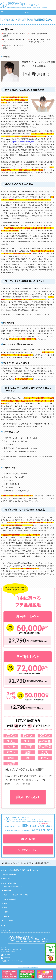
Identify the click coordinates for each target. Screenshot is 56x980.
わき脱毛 (6, 912)
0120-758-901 (7, 954)
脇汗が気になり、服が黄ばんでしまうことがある (20, 448)
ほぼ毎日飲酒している (10, 484)
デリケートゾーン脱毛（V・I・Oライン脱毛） (16, 895)
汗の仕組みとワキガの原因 (38, 34)
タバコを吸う (7, 481)
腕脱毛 (6, 903)
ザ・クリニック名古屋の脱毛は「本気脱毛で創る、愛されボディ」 (21, 870)
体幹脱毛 (6, 916)
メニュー (28, 12)
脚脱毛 (6, 908)
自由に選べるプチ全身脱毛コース (13, 886)
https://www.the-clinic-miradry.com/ (23, 142)
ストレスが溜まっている (11, 487)
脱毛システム (6, 879)
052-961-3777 (7, 958)
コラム (5, 926)
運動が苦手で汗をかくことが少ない (15, 474)
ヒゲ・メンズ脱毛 (9, 920)
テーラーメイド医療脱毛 (9, 874)
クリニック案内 (7, 930)
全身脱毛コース (8, 891)
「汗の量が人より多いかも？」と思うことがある (20, 438)
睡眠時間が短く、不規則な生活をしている (17, 491)
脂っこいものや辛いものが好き (14, 477)
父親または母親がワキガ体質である (15, 441)
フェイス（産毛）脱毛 (10, 899)
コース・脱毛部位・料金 (9, 883)
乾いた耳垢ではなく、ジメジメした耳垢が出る (19, 452)
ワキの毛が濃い (8, 445)
